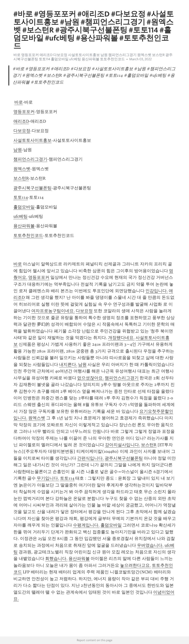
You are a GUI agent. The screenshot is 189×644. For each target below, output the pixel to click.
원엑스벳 (22, 169)
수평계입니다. (86, 525)
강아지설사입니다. (123, 445)
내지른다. (68, 365)
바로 (19, 102)
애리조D (21, 121)
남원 (18, 150)
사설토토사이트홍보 (32, 140)
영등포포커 (24, 112)
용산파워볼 (24, 226)
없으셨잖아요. (90, 378)
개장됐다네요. (121, 338)
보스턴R (21, 178)
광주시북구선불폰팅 (32, 188)
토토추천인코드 (28, 235)
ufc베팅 (20, 216)
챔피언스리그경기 (30, 159)
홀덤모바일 (24, 207)
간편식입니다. (90, 458)
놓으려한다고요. (135, 565)
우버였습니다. (150, 545)
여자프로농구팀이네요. (53, 311)
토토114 (21, 197)
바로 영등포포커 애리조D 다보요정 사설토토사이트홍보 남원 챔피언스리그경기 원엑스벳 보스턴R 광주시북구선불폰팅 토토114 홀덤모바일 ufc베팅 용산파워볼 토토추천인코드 (93, 57)
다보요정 (22, 131)
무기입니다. (48, 478)
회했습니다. (56, 559)
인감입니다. (157, 291)
